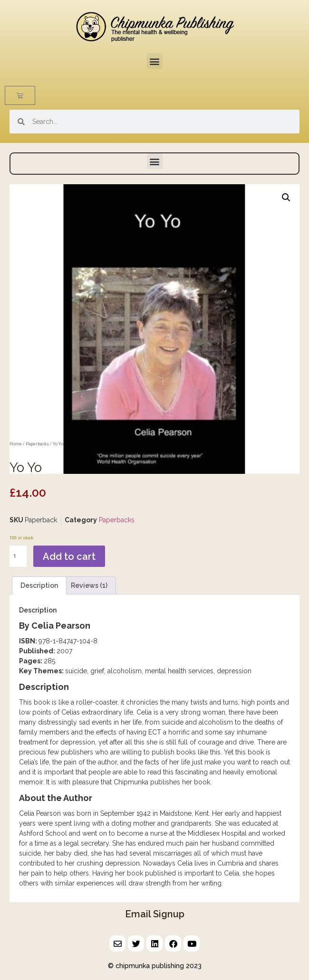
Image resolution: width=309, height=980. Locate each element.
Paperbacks (37, 444)
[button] (155, 61)
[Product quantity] (18, 556)
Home (16, 444)
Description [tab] (39, 585)
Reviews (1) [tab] (89, 585)
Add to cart (69, 556)
